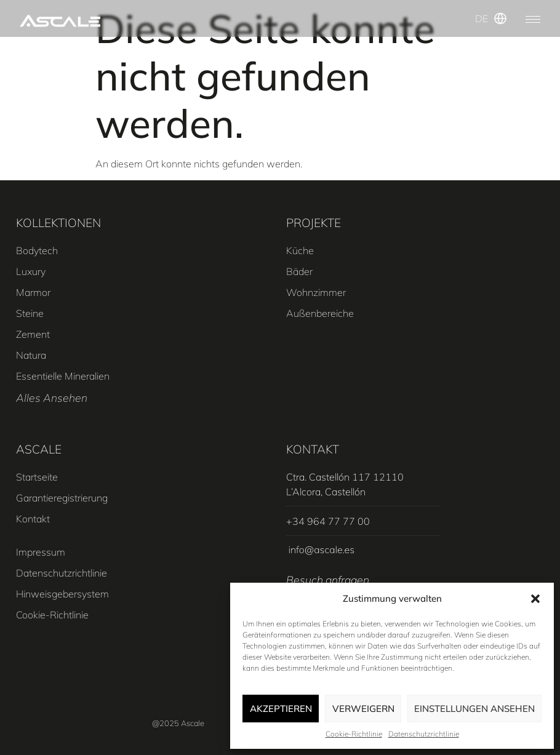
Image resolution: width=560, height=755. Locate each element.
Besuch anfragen (328, 580)
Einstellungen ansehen (474, 709)
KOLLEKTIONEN (58, 223)
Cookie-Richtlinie (354, 734)
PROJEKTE (314, 223)
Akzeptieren (281, 709)
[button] (535, 599)
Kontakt (313, 449)
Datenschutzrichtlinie (424, 734)
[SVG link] (60, 21)
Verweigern (363, 709)
